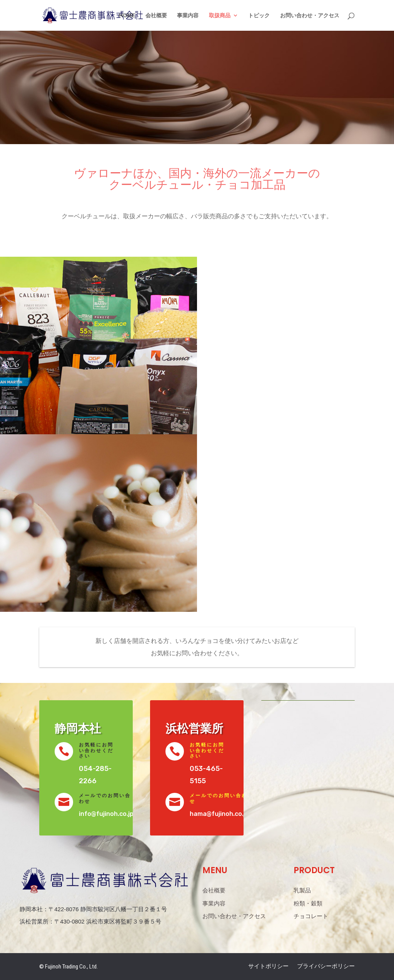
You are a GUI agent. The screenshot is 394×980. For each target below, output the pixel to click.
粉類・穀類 (308, 904)
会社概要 (156, 16)
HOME (127, 16)
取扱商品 (220, 16)
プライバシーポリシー (326, 967)
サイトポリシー (268, 967)
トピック (259, 16)
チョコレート (311, 916)
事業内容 (188, 16)
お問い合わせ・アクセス (310, 16)
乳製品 (302, 890)
